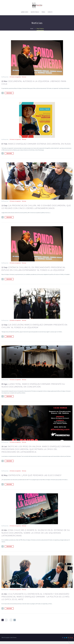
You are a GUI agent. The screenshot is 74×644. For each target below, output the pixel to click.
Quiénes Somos (25, 12)
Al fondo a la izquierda (15, 77)
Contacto (50, 12)
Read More (9, 93)
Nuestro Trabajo (35, 12)
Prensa (43, 12)
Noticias (24, 77)
